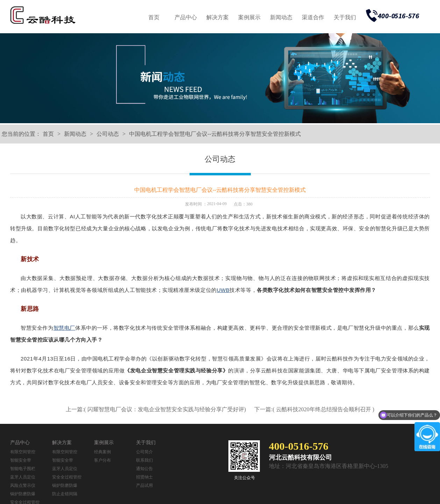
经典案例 (102, 452)
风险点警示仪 (23, 485)
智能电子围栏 (23, 469)
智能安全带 (21, 460)
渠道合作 (313, 17)
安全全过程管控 (67, 477)
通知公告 (144, 469)
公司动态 (108, 134)
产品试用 (144, 485)
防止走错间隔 (65, 494)
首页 (154, 17)
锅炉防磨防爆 (23, 494)
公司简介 (144, 452)
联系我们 (144, 460)
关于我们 (345, 17)
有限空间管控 (23, 452)
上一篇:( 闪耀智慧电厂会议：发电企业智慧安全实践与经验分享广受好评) (157, 409)
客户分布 (102, 460)
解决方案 (218, 17)
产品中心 (186, 17)
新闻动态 (281, 17)
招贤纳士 (144, 477)
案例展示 (249, 17)
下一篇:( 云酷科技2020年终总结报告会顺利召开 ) (314, 409)
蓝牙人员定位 (23, 477)
